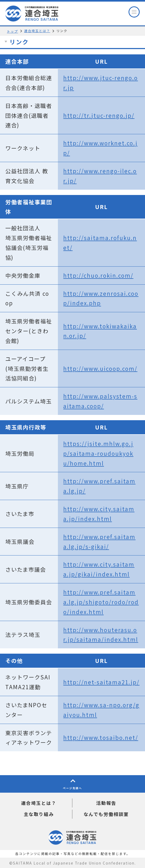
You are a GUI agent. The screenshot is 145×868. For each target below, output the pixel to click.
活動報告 (106, 803)
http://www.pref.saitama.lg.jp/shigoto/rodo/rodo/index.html (101, 602)
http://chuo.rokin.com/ (98, 275)
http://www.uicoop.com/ (100, 368)
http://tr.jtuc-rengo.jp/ (99, 115)
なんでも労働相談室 (106, 814)
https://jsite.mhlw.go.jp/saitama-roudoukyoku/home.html (98, 453)
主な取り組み (39, 814)
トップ (12, 31)
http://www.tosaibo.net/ (101, 737)
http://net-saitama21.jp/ (101, 682)
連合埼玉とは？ (37, 31)
